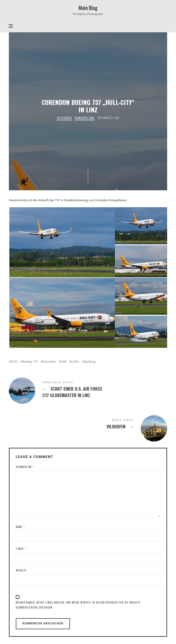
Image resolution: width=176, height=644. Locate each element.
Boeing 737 (30, 362)
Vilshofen (88, 425)
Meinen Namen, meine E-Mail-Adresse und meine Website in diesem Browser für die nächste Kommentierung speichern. (78, 605)
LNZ (63, 362)
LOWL (75, 362)
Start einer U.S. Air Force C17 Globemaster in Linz (88, 390)
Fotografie (64, 118)
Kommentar (25, 467)
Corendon (49, 362)
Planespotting (85, 118)
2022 (14, 362)
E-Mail (21, 549)
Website (21, 570)
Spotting (90, 362)
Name (20, 527)
